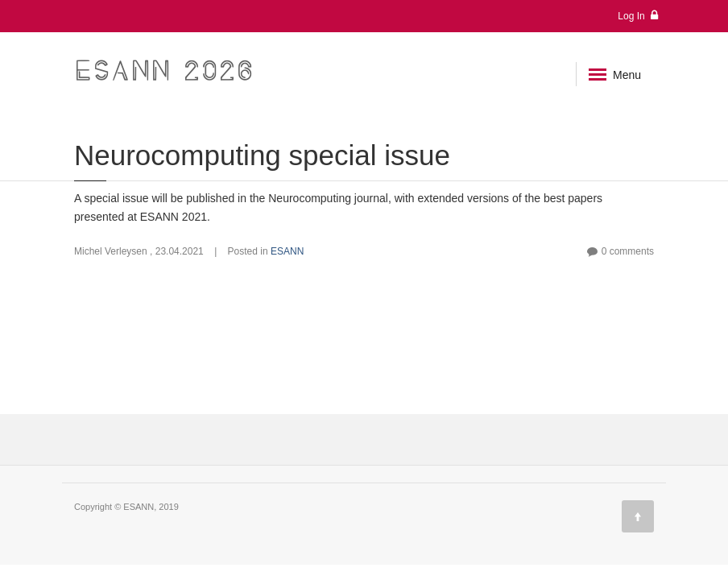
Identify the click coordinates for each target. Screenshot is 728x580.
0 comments (628, 251)
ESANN (287, 251)
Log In (638, 16)
